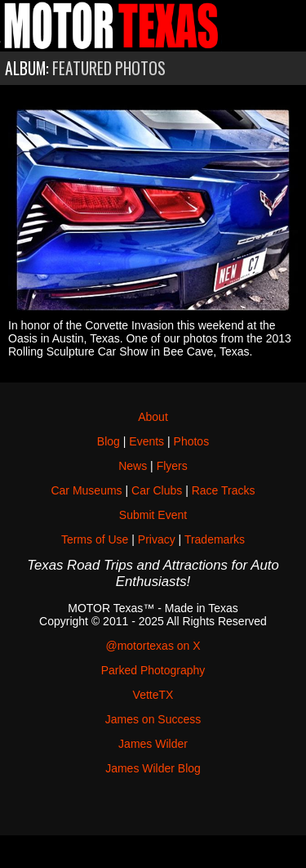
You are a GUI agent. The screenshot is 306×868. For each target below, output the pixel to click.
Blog (109, 441)
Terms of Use (95, 539)
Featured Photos (109, 68)
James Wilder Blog (153, 768)
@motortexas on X (153, 646)
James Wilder (153, 744)
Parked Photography (153, 670)
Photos (192, 441)
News (133, 466)
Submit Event (153, 515)
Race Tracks (224, 490)
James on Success (153, 719)
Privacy (157, 539)
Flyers (172, 466)
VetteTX (153, 695)
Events (146, 441)
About (153, 417)
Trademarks (215, 539)
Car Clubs (157, 490)
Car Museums (86, 490)
